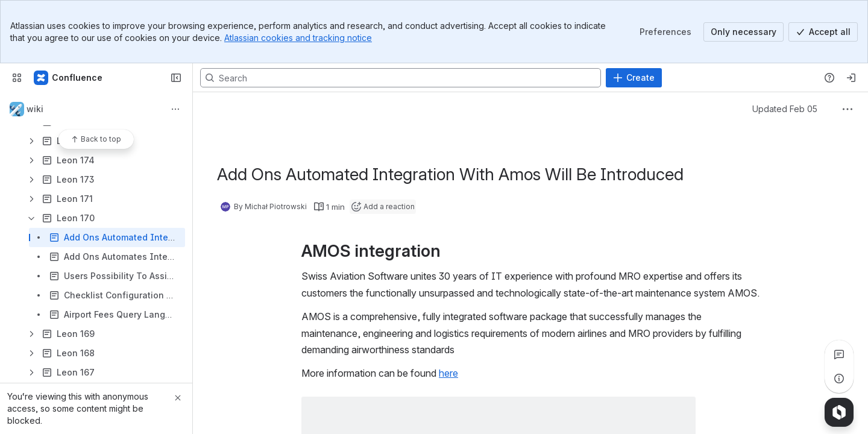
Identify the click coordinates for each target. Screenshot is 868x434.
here (448, 373)
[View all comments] (839, 354)
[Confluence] (69, 78)
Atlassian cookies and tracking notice (298, 38)
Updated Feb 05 (785, 109)
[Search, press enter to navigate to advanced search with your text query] (401, 78)
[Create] (634, 78)
